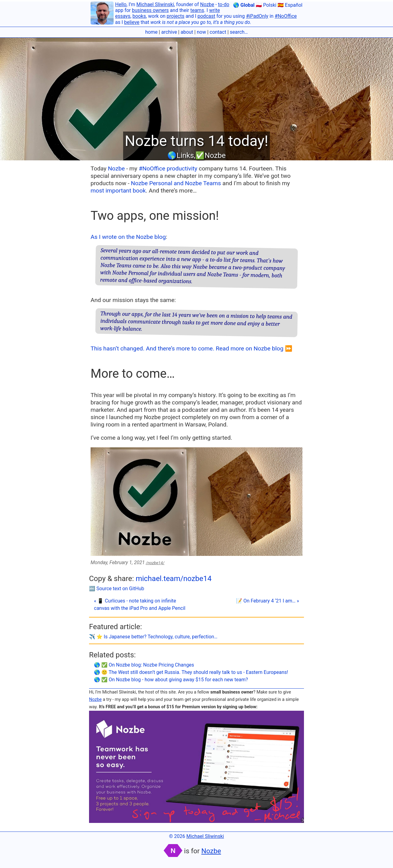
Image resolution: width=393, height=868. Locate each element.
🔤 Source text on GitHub (117, 589)
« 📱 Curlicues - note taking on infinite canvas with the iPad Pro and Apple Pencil (140, 604)
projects (176, 16)
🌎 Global (244, 5)
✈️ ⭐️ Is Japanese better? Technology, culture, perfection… (153, 637)
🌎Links (181, 155)
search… (239, 32)
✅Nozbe (210, 155)
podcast (206, 16)
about (187, 32)
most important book (118, 191)
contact (218, 32)
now (201, 32)
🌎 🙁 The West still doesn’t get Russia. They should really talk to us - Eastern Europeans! (191, 672)
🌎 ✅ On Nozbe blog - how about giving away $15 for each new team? (171, 680)
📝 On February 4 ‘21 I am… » (268, 601)
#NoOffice (286, 16)
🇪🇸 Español (290, 5)
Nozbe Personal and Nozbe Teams (176, 183)
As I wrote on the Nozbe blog (128, 237)
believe (132, 22)
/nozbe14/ (155, 563)
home (151, 32)
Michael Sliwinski (155, 4)
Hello (121, 4)
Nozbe (207, 4)
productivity (182, 168)
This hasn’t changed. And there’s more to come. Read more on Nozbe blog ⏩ (191, 348)
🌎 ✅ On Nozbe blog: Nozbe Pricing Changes (144, 665)
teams (197, 10)
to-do (224, 4)
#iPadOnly (257, 16)
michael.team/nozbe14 (174, 579)
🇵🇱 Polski (266, 5)
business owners (150, 10)
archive (169, 32)
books (139, 16)
